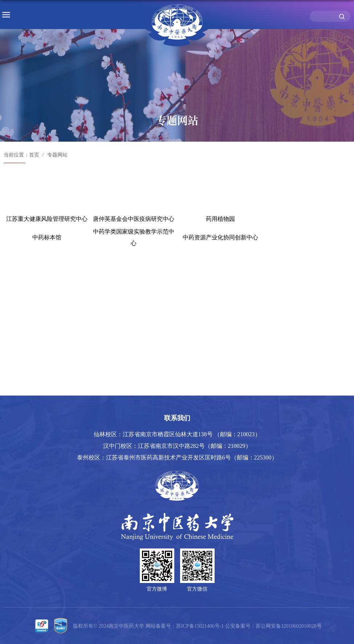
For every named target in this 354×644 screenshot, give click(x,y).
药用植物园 (220, 219)
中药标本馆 (47, 237)
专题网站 (57, 155)
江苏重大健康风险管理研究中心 (47, 219)
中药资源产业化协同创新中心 (220, 237)
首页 (34, 155)
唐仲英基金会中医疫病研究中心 (134, 219)
